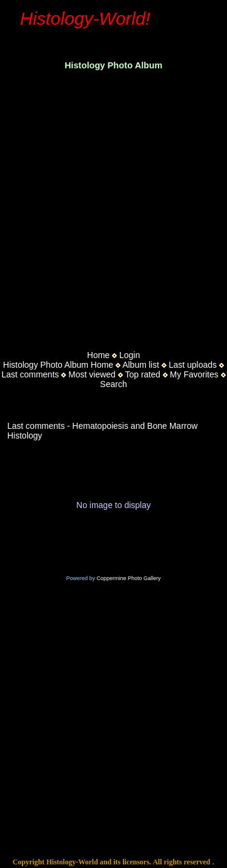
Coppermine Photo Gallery (128, 578)
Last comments (30, 374)
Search (113, 384)
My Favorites (194, 374)
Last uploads (193, 365)
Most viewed (92, 374)
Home (98, 355)
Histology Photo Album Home (58, 365)
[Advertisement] (113, 207)
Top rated (142, 374)
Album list (141, 365)
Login (130, 355)
